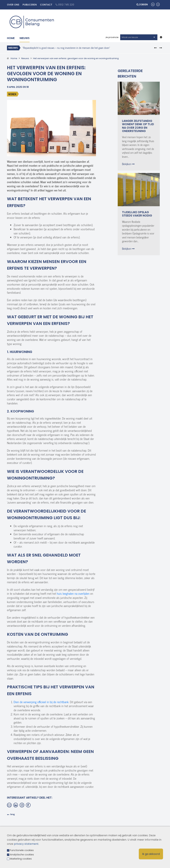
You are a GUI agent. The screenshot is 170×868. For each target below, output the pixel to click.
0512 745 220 (65, 5)
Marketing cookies (21, 859)
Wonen (12, 94)
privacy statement (26, 844)
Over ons (13, 5)
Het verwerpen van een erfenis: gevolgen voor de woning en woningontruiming (76, 58)
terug (12, 814)
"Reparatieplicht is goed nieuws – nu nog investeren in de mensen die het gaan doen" (66, 48)
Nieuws (25, 38)
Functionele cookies (22, 850)
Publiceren (30, 5)
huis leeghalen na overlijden (73, 593)
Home (11, 38)
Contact (46, 5)
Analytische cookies (22, 855)
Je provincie (112, 37)
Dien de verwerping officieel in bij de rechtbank (41, 702)
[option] (81, 48)
